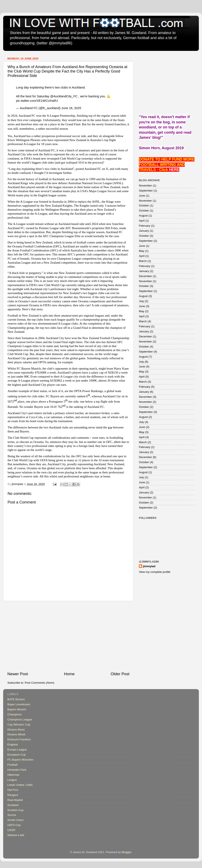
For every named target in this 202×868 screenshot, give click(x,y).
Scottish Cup (15, 810)
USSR (11, 830)
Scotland (13, 805)
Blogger (126, 852)
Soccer (12, 815)
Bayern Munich (17, 709)
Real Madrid (15, 800)
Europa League (17, 750)
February (145, 226)
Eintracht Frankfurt (19, 739)
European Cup (17, 755)
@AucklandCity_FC (64, 96)
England (13, 744)
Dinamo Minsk (16, 734)
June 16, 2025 (71, 108)
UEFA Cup (14, 825)
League (12, 780)
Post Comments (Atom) (40, 683)
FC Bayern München (20, 760)
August (143, 216)
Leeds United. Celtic (20, 785)
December (145, 276)
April (142, 221)
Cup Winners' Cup (19, 725)
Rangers (13, 795)
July (141, 301)
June (142, 196)
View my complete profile (155, 572)
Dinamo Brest (16, 730)
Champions (15, 714)
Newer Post (18, 674)
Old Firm (13, 790)
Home (69, 674)
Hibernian (13, 775)
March (143, 261)
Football (12, 765)
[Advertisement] (68, 636)
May (142, 251)
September (146, 191)
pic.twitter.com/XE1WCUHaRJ (37, 101)
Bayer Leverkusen (19, 704)
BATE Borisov (16, 699)
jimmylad (149, 566)
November (145, 186)
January (144, 231)
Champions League (20, 719)
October (144, 205)
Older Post (120, 674)
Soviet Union (15, 820)
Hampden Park (17, 770)
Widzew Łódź (16, 835)
